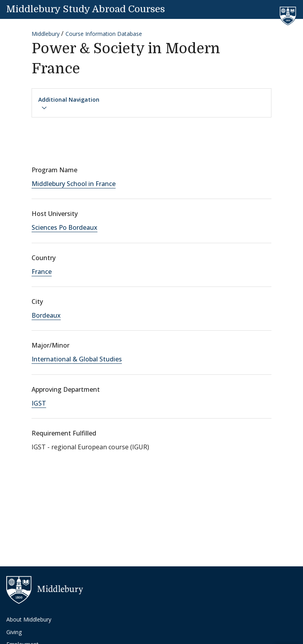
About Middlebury (29, 619)
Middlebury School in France (74, 184)
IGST (39, 403)
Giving (14, 632)
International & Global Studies (77, 359)
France (42, 272)
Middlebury (46, 34)
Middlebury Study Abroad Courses (86, 9)
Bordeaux (46, 315)
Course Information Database (104, 34)
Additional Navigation (69, 103)
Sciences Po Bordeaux (65, 227)
